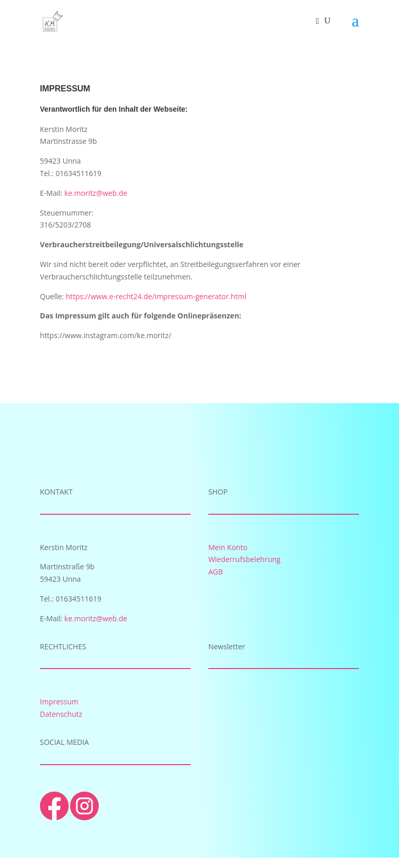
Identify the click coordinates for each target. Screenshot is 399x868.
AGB (216, 572)
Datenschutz (61, 714)
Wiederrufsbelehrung (244, 559)
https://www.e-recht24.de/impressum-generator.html (156, 296)
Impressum (59, 702)
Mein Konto (228, 547)
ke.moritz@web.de (96, 193)
